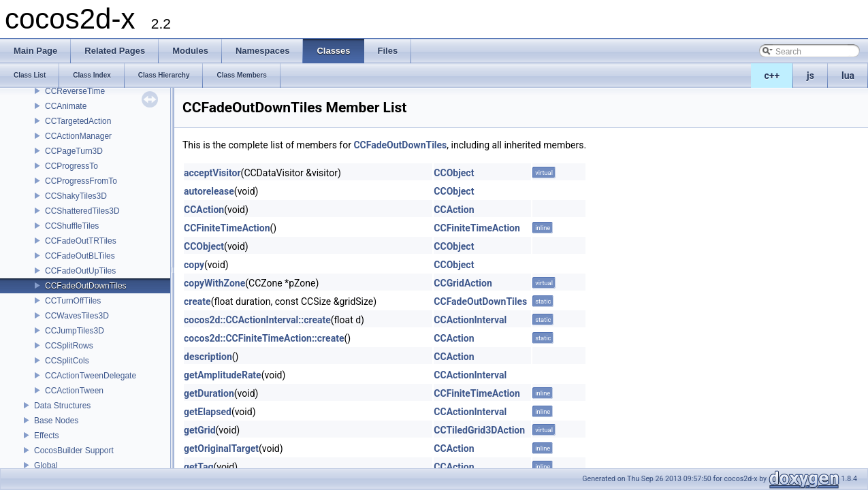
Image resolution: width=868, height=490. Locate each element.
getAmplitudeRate (223, 375)
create (197, 301)
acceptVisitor (212, 173)
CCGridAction (463, 283)
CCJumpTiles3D (75, 331)
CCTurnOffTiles (73, 301)
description (208, 357)
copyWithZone (214, 283)
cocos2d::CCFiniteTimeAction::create (264, 338)
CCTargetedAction (78, 121)
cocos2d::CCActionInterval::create (257, 320)
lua (848, 76)
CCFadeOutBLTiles (80, 256)
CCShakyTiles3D (76, 196)
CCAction (204, 210)
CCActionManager (78, 136)
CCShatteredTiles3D (82, 211)
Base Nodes (56, 421)
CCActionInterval (470, 320)
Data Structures (62, 406)
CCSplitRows (69, 346)
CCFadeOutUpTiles (80, 271)
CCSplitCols (67, 361)
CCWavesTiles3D (77, 316)
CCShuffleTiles (72, 226)
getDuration (209, 393)
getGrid (200, 430)
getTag (198, 467)
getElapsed (208, 412)
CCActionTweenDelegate (91, 376)
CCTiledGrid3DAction (479, 430)
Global (46, 465)
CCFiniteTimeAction (227, 228)
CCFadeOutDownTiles (86, 286)
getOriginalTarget (221, 448)
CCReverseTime (75, 91)
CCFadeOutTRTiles (81, 241)
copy (194, 265)
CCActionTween (74, 391)
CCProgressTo (71, 166)
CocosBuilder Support (74, 451)
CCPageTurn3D (74, 151)
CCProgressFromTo (81, 181)
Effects (46, 436)
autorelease (209, 191)
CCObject (454, 173)
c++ (772, 76)
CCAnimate (66, 106)
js (810, 76)
